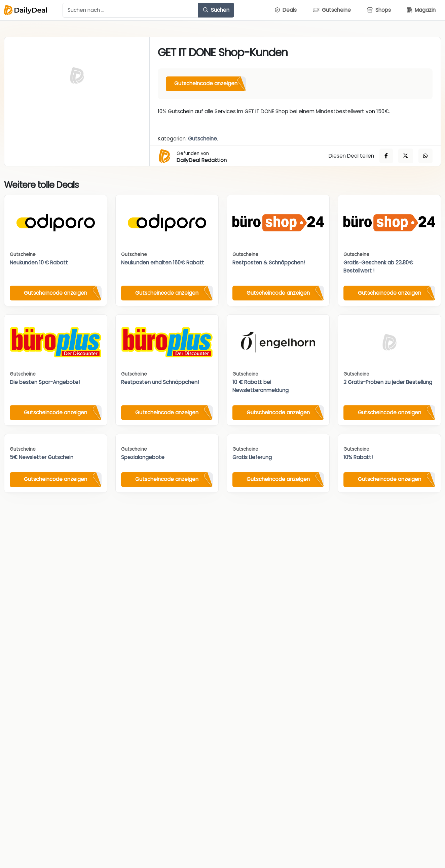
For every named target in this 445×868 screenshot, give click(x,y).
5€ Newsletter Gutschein (42, 457)
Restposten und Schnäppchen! (160, 382)
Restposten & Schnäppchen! (269, 263)
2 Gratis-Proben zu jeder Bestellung (388, 382)
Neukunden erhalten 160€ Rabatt (163, 263)
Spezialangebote (143, 457)
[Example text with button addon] (131, 10)
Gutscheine (202, 139)
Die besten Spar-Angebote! (45, 382)
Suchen (216, 10)
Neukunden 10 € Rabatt (39, 263)
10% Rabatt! (358, 457)
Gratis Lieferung (252, 457)
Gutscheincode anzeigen (206, 83)
